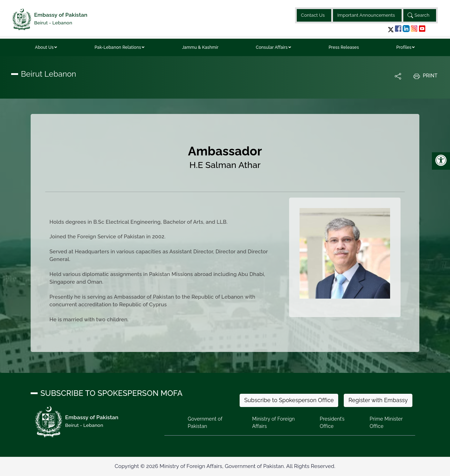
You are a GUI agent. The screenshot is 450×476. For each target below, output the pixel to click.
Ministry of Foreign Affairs (273, 423)
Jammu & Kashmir (200, 47)
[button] (391, 29)
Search (418, 15)
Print (425, 76)
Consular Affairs (272, 47)
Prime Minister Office (386, 423)
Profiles (404, 47)
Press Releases (344, 47)
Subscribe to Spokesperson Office (289, 400)
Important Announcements (366, 15)
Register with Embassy (378, 400)
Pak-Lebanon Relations (118, 47)
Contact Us (313, 15)
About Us (44, 47)
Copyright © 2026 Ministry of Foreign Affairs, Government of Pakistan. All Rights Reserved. (225, 466)
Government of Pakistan (205, 423)
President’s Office (332, 423)
